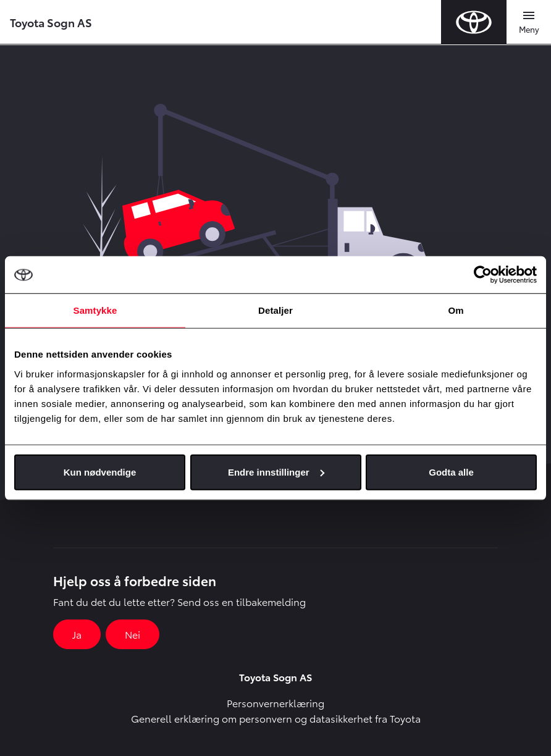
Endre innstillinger (276, 472)
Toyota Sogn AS (51, 22)
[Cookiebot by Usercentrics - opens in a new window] (483, 275)
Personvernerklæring (275, 703)
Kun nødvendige (100, 472)
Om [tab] (456, 310)
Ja (77, 634)
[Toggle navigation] (529, 22)
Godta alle (451, 472)
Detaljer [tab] (275, 310)
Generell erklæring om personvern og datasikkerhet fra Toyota (276, 718)
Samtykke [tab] (95, 310)
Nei (132, 634)
